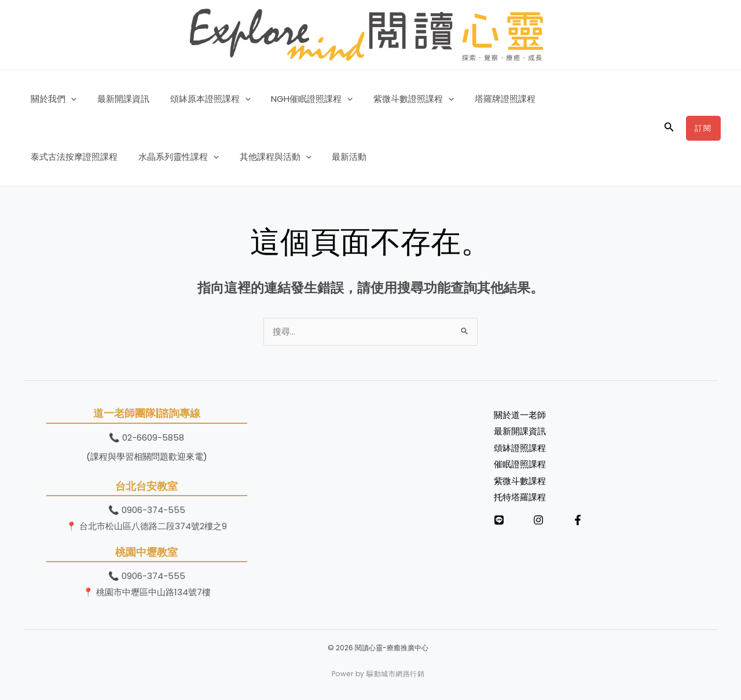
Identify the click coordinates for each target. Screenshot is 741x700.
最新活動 (233, 157)
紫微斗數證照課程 (399, 99)
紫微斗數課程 (520, 480)
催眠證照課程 (520, 464)
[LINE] (499, 519)
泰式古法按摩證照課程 (578, 99)
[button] (69, 99)
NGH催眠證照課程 (300, 99)
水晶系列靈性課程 (69, 157)
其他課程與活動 (163, 157)
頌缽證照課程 (520, 448)
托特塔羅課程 (520, 496)
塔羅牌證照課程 (487, 99)
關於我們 (52, 99)
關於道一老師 (520, 415)
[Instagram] (538, 519)
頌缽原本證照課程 (202, 99)
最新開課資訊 (118, 99)
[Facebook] (578, 519)
